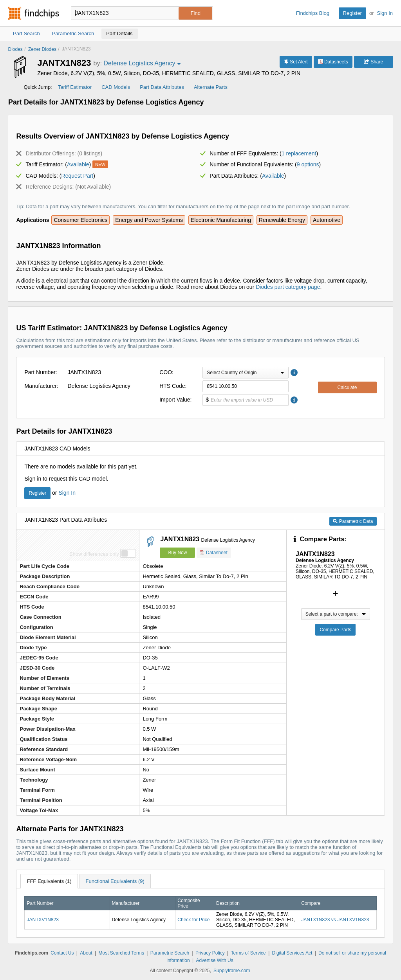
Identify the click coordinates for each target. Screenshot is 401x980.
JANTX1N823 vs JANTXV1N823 (335, 920)
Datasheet (214, 552)
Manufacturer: (41, 386)
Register (352, 13)
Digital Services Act (292, 953)
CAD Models (116, 87)
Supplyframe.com (232, 971)
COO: (166, 372)
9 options (308, 164)
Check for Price (193, 920)
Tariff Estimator (75, 87)
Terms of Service (248, 953)
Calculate (347, 387)
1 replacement (299, 153)
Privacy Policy (210, 953)
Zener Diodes (42, 49)
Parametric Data (353, 521)
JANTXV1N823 (42, 920)
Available (78, 164)
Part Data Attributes (162, 87)
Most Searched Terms (121, 953)
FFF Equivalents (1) (49, 881)
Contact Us (62, 953)
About (86, 953)
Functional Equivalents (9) (115, 881)
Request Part (78, 176)
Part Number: (41, 372)
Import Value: (175, 400)
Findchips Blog (313, 13)
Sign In (385, 13)
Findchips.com (34, 13)
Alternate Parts (211, 87)
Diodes (15, 49)
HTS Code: (173, 386)
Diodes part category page (288, 287)
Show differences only (94, 554)
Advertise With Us (214, 960)
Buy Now (177, 553)
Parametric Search (170, 953)
